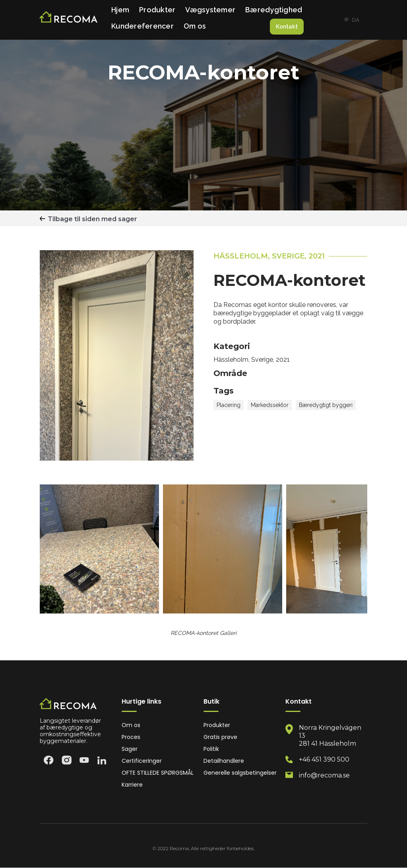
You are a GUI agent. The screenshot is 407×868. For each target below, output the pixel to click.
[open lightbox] (99, 549)
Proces (131, 737)
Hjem (120, 10)
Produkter (157, 10)
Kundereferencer (142, 26)
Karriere (132, 785)
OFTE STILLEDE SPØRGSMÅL (158, 773)
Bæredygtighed (274, 10)
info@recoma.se (324, 775)
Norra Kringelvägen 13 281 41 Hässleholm (330, 736)
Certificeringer (142, 761)
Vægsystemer (210, 10)
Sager (130, 749)
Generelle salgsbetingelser (240, 773)
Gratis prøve (220, 737)
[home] (69, 20)
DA (351, 20)
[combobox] (351, 20)
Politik (211, 749)
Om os (195, 26)
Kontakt (287, 27)
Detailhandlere (224, 761)
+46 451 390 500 (324, 759)
